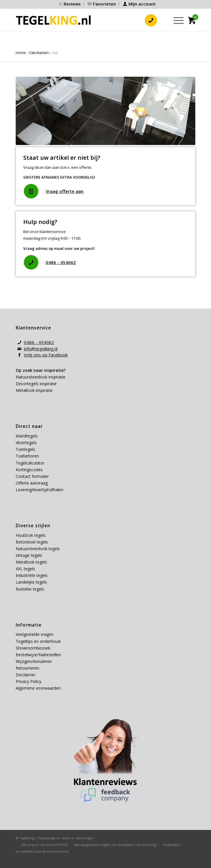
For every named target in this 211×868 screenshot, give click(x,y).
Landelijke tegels (31, 582)
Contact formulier (32, 476)
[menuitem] (70, 4)
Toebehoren (27, 456)
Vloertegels (26, 443)
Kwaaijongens (49, 838)
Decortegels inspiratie (36, 384)
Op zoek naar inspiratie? (41, 370)
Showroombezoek (33, 648)
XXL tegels (25, 569)
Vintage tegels (29, 555)
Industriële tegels (32, 575)
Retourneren (27, 668)
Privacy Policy (28, 681)
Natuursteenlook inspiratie (41, 377)
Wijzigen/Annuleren (34, 661)
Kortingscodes (29, 470)
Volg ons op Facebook (46, 355)
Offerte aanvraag (32, 483)
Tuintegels (25, 449)
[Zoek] (162, 20)
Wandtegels (27, 436)
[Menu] (176, 20)
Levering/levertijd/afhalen (40, 490)
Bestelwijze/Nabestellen (38, 655)
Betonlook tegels (32, 542)
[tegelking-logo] (53, 20)
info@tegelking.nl (41, 349)
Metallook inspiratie (34, 390)
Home (21, 53)
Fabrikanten (39, 53)
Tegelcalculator (30, 463)
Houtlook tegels (31, 535)
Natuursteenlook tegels (38, 549)
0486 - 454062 (61, 262)
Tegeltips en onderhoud (38, 641)
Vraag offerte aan (65, 191)
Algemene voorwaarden (38, 688)
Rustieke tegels (30, 589)
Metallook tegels (31, 562)
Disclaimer (26, 675)
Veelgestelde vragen (35, 634)
